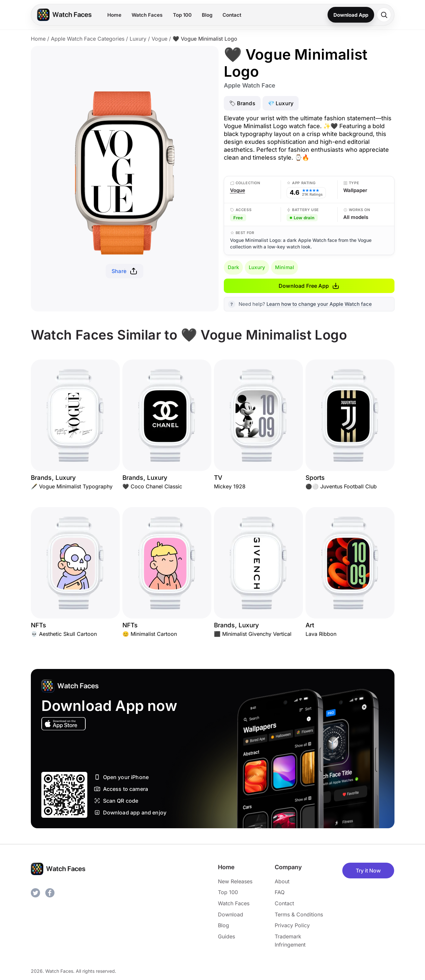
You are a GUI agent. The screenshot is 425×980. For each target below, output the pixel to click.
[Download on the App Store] (64, 724)
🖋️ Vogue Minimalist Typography (72, 486)
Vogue (159, 39)
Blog (207, 15)
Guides (226, 936)
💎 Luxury (281, 103)
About (282, 881)
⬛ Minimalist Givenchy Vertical (253, 634)
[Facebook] (50, 893)
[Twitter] (35, 893)
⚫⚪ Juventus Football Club (341, 486)
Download (231, 914)
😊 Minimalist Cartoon (150, 634)
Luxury (138, 39)
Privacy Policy (292, 925)
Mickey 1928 (230, 486)
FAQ (280, 892)
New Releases (235, 881)
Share (125, 271)
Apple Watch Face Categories (88, 39)
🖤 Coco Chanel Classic (152, 486)
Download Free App (309, 286)
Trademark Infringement (290, 941)
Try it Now (368, 871)
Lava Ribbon (321, 634)
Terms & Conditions (299, 914)
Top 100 (182, 15)
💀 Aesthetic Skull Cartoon (64, 634)
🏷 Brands (242, 103)
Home (114, 15)
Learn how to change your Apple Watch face (319, 304)
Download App (351, 15)
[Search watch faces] (384, 15)
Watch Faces (147, 15)
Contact (232, 15)
